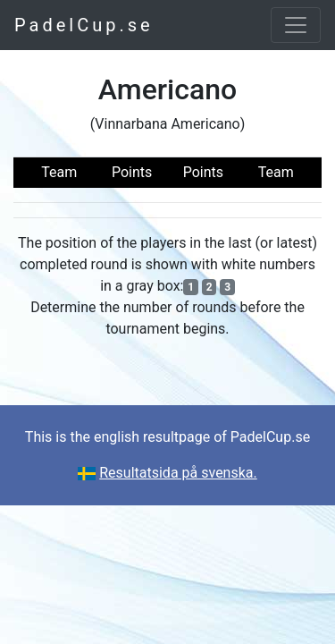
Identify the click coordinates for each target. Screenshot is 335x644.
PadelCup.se (84, 25)
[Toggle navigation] (296, 25)
